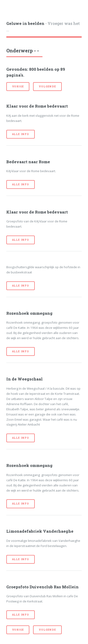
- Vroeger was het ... (43, 27)
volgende (47, 86)
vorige (18, 86)
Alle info (21, 134)
